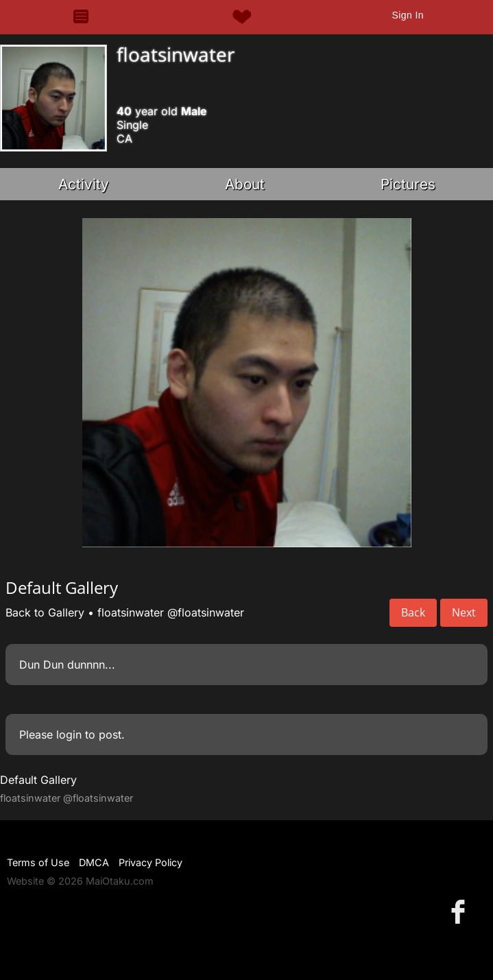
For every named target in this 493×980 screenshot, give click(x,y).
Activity (84, 184)
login (69, 734)
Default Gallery (38, 780)
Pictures (408, 184)
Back (413, 612)
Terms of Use (38, 862)
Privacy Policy (151, 862)
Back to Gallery (45, 612)
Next (464, 612)
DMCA (94, 862)
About (245, 184)
